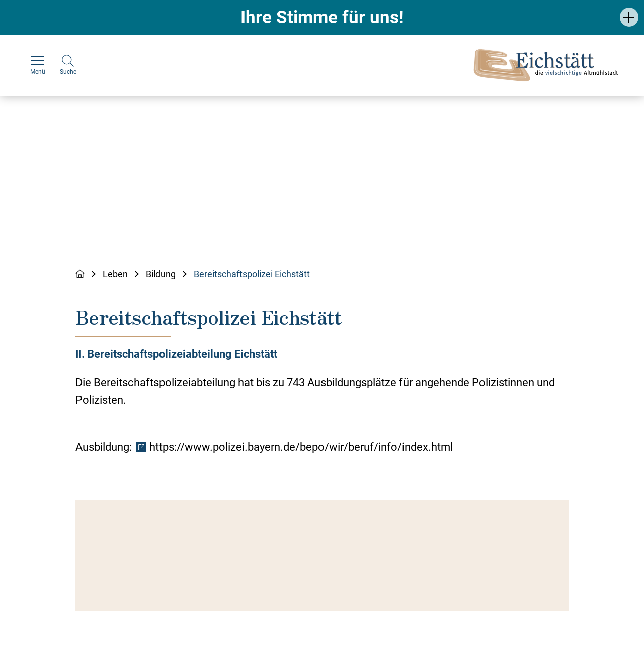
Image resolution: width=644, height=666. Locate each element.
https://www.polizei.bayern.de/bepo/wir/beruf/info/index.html (301, 447)
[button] (629, 17)
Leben (115, 274)
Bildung (161, 274)
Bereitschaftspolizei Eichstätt (252, 274)
